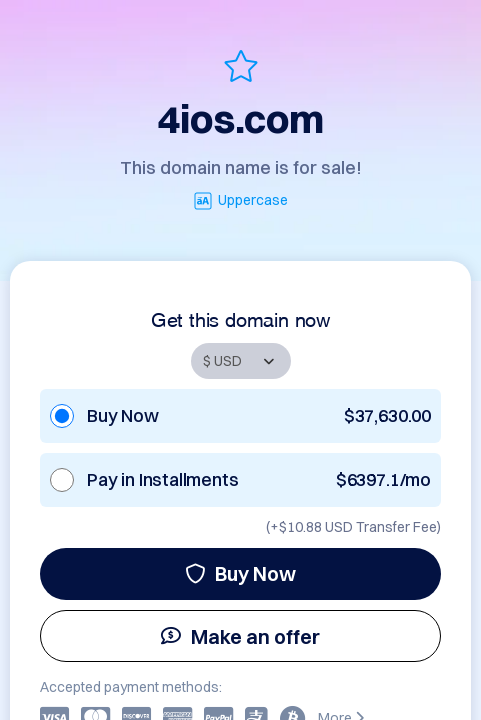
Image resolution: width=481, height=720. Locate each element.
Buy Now (240, 573)
